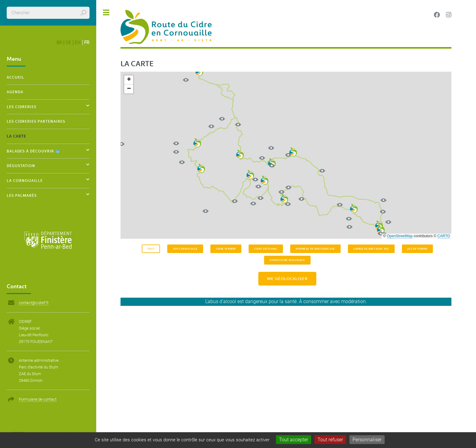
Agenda (15, 92)
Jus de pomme (417, 249)
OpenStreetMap (400, 236)
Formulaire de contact (38, 399)
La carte (16, 136)
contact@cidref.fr (34, 303)
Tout (151, 249)
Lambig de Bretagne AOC (371, 249)
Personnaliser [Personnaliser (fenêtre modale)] (367, 440)
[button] (272, 163)
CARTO (444, 236)
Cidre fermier (226, 249)
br (59, 43)
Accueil (15, 77)
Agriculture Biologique (287, 260)
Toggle (106, 13)
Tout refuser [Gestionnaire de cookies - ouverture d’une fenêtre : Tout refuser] (330, 440)
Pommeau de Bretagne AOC (315, 249)
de (68, 43)
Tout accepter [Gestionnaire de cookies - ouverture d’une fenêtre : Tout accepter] (294, 440)
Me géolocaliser (287, 279)
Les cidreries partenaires (36, 121)
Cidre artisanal (266, 249)
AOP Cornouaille (185, 249)
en (78, 43)
